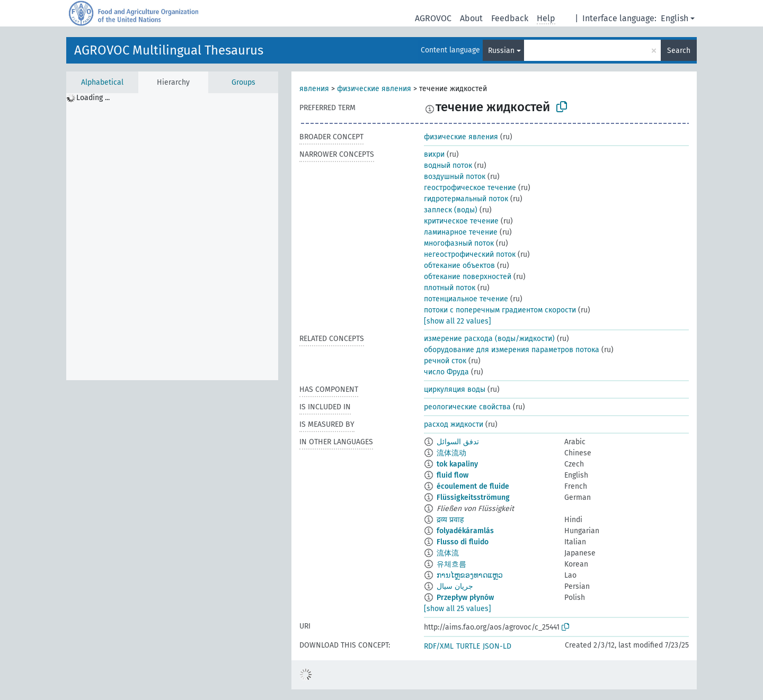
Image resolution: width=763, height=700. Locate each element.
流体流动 (451, 453)
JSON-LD (497, 646)
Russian (501, 51)
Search (679, 51)
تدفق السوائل (458, 442)
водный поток (448, 165)
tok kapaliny (457, 464)
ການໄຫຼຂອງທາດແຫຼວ (470, 575)
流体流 (448, 553)
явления (314, 89)
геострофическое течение (470, 188)
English (675, 18)
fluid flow (453, 475)
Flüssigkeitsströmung (473, 497)
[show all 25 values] (458, 609)
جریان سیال (455, 586)
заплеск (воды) (451, 210)
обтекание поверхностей (468, 277)
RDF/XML (439, 646)
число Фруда (446, 372)
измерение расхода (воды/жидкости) (489, 339)
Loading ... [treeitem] (93, 98)
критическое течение (461, 221)
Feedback (510, 18)
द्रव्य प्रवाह (450, 520)
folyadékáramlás (465, 531)
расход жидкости (454, 424)
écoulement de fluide (473, 486)
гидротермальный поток (466, 199)
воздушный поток (455, 177)
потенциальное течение (466, 299)
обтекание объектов (459, 266)
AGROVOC (433, 18)
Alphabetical (102, 82)
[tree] (172, 237)
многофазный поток (459, 243)
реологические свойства (467, 407)
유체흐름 (451, 564)
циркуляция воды (455, 389)
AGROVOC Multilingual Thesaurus (169, 50)
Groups (243, 82)
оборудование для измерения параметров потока (512, 350)
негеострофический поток (470, 254)
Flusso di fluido (463, 542)
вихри (434, 154)
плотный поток (450, 288)
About (471, 18)
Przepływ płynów (465, 598)
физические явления (374, 89)
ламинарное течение (461, 232)
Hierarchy (173, 82)
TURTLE (468, 646)
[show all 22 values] (458, 321)
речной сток (445, 361)
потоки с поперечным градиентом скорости (500, 310)
